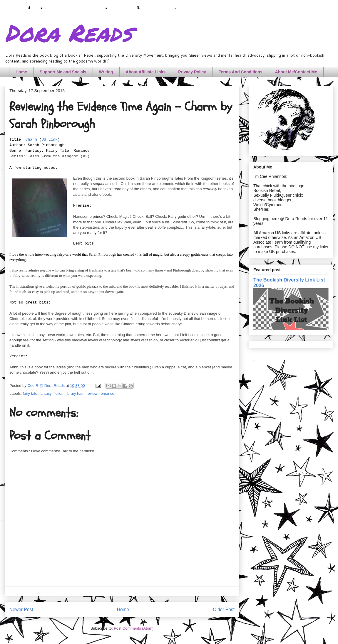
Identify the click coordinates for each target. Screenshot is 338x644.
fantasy (45, 393)
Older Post (224, 610)
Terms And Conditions (241, 72)
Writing (106, 72)
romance (107, 393)
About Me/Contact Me (296, 72)
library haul (75, 393)
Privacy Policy (192, 72)
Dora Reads (68, 32)
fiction (58, 393)
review (92, 393)
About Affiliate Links (146, 72)
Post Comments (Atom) (134, 628)
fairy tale (30, 393)
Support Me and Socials (63, 72)
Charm (31, 140)
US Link (50, 140)
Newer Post (21, 610)
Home (21, 72)
